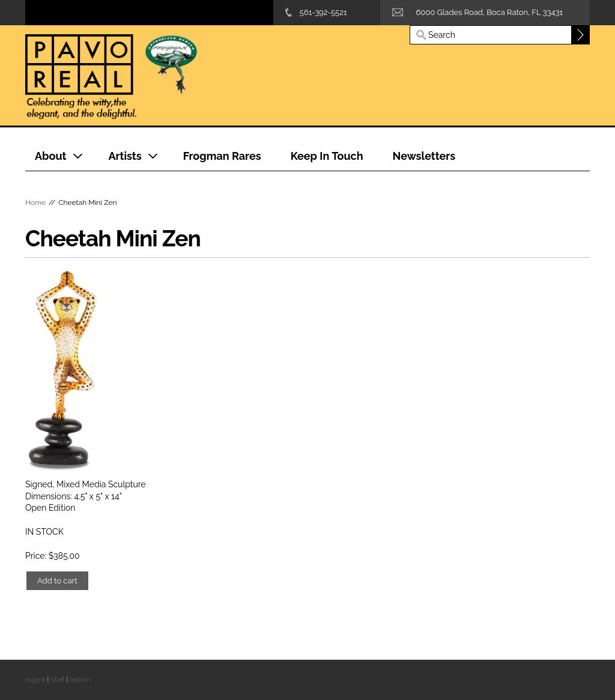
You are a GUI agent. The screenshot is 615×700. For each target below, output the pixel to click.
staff (57, 680)
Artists (125, 156)
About (50, 156)
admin (80, 680)
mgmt (35, 680)
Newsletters (424, 156)
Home (35, 202)
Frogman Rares (222, 156)
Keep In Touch (327, 156)
